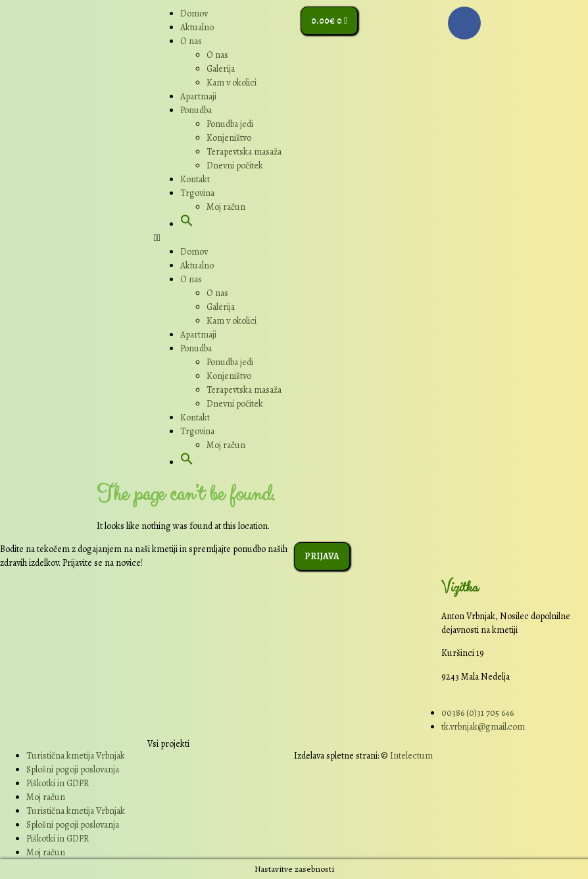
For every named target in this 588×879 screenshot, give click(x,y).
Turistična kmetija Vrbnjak (76, 756)
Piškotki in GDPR (58, 783)
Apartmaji (198, 96)
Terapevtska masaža (244, 152)
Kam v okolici (232, 83)
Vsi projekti (168, 744)
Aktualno (197, 27)
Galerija (221, 69)
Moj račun (226, 207)
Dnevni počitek (235, 165)
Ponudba (196, 110)
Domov (194, 13)
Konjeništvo (229, 138)
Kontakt (195, 179)
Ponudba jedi (230, 124)
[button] (187, 224)
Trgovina (197, 193)
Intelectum (411, 756)
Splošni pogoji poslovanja (73, 769)
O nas (191, 41)
